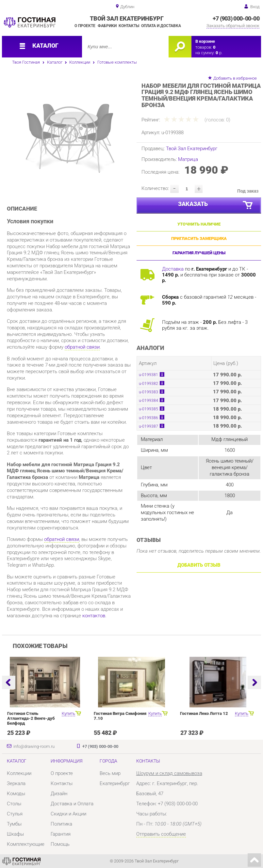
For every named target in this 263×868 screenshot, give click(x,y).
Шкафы (15, 834)
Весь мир (110, 773)
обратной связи (82, 347)
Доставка (173, 269)
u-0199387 (148, 426)
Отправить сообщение (161, 834)
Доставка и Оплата (72, 804)
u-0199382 (148, 384)
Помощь (60, 844)
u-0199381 (148, 375)
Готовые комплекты (117, 62)
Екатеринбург (115, 783)
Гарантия (61, 834)
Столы (14, 804)
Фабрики (107, 26)
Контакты (129, 26)
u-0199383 (148, 392)
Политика (61, 824)
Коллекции (80, 62)
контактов (94, 616)
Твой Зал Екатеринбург (192, 149)
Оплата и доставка (161, 26)
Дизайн (59, 794)
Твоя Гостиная (26, 62)
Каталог (55, 62)
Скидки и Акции (68, 814)
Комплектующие (26, 844)
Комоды (16, 794)
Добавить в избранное (235, 78)
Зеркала (16, 783)
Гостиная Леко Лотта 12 (204, 713)
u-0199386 (148, 418)
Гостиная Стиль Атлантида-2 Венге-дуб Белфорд (31, 718)
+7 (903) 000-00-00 (236, 19)
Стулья (15, 814)
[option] (70, 134)
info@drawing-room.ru (34, 746)
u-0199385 (148, 409)
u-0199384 (148, 401)
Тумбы (14, 824)
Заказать (216, 205)
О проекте (85, 26)
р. (219, 53)
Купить (68, 713)
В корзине (205, 41)
